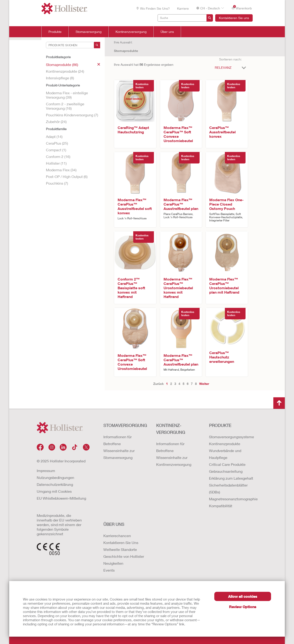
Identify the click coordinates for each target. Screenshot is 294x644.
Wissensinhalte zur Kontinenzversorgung (174, 461)
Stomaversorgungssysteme (231, 437)
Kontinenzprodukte (225, 444)
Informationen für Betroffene (117, 440)
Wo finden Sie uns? (153, 8)
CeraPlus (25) (57, 143)
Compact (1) (56, 150)
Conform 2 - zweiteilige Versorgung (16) (65, 106)
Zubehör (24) (56, 122)
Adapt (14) (54, 136)
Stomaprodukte (126, 51)
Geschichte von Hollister (124, 556)
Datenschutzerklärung (55, 484)
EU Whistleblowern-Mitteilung (61, 498)
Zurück (158, 384)
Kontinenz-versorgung (171, 429)
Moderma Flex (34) (61, 170)
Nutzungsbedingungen (55, 477)
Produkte (55, 32)
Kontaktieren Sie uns (234, 18)
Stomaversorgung (89, 32)
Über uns (167, 32)
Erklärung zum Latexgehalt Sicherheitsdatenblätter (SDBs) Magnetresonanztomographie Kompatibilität (231, 492)
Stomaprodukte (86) (73, 64)
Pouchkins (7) (57, 183)
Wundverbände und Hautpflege (225, 454)
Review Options (243, 607)
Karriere (183, 8)
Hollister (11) (56, 163)
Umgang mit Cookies (54, 491)
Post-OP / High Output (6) (67, 176)
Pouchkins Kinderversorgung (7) (72, 115)
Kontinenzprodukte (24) (65, 71)
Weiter (204, 384)
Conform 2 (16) (58, 156)
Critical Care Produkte (227, 464)
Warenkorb (242, 8)
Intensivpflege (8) (60, 78)
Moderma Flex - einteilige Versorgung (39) (67, 95)
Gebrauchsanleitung (226, 471)
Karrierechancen (117, 536)
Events (109, 570)
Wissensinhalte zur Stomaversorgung (119, 454)
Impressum (46, 471)
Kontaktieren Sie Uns (121, 542)
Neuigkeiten (113, 563)
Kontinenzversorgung (131, 32)
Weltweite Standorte (120, 549)
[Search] (97, 45)
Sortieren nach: (230, 59)
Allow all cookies (243, 596)
